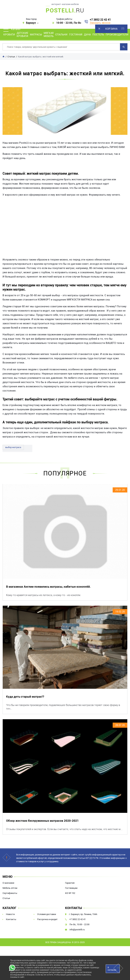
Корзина (111, 29)
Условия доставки (47, 914)
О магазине (8, 883)
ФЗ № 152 (70, 893)
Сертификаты (10, 893)
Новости (10, 914)
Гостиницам (71, 888)
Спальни (61, 35)
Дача (87, 35)
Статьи (6, 898)
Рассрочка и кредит (47, 919)
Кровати (9, 35)
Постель (98, 35)
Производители (117, 35)
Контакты (11, 919)
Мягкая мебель (49, 35)
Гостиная (76, 35)
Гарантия (70, 883)
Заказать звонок (100, 23)
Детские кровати (22, 35)
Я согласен (112, 969)
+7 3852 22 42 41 (100, 20)
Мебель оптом (10, 888)
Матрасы (36, 35)
